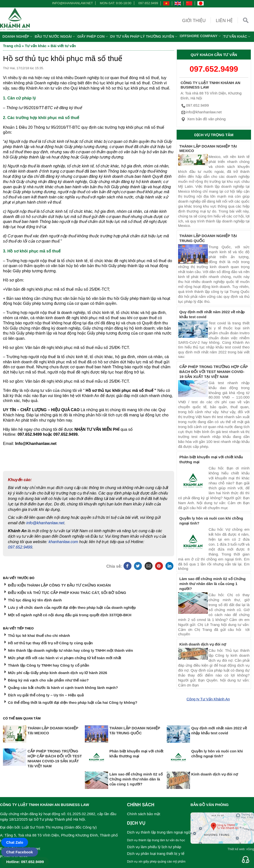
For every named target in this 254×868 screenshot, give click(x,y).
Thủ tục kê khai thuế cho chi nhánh (39, 635)
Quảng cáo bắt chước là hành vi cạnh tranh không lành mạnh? (63, 688)
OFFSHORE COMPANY (201, 36)
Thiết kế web (236, 849)
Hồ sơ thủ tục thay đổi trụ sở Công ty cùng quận (50, 643)
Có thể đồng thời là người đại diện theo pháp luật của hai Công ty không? (73, 702)
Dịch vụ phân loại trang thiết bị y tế (156, 853)
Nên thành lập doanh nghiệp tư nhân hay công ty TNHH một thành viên (70, 650)
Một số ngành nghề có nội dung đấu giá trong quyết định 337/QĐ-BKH (70, 615)
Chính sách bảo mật (144, 814)
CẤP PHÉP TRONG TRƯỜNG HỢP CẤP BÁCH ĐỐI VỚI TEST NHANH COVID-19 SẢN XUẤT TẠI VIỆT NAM (214, 372)
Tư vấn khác (237, 36)
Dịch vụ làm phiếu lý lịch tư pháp (154, 847)
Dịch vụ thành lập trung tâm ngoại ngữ (159, 832)
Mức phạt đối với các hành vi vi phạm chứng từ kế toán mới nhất (65, 658)
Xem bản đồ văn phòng (203, 119)
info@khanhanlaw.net (72, 3)
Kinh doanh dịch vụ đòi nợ (203, 644)
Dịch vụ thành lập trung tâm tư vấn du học (156, 840)
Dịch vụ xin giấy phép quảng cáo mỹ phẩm (156, 862)
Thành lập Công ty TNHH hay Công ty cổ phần (48, 665)
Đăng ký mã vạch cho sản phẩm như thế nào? (48, 680)
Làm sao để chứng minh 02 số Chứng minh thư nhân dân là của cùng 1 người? (212, 584)
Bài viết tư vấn (63, 46)
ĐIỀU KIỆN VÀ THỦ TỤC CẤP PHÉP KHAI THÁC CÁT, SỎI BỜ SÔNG (67, 593)
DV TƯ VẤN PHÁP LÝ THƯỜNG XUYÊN (144, 36)
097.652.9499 (148, 3)
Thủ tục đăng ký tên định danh (35, 600)
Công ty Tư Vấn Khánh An (208, 699)
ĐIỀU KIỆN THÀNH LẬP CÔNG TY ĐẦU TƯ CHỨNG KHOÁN (59, 585)
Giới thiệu (194, 21)
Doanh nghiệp (18, 36)
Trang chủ (12, 46)
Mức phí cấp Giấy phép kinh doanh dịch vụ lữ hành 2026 (58, 673)
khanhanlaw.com (63, 542)
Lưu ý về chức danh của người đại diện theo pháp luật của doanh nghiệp (72, 607)
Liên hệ (224, 21)
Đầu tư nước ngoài (55, 36)
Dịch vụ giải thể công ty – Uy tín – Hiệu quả (46, 695)
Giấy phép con (93, 36)
